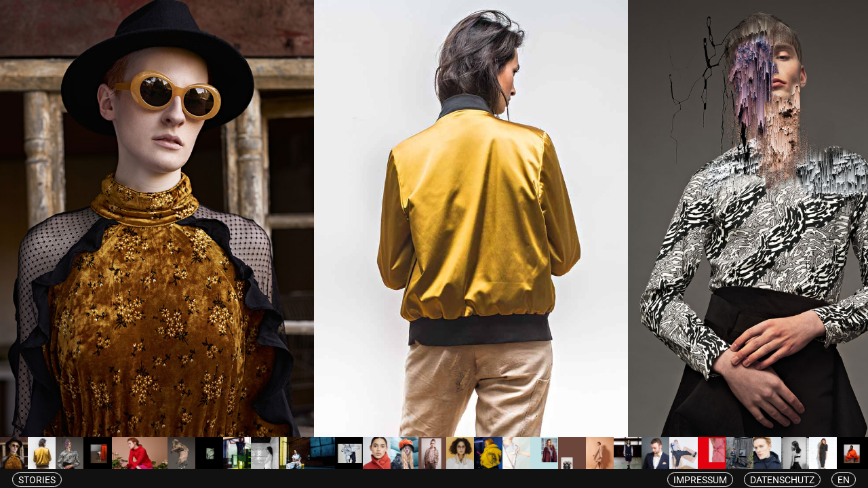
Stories (37, 480)
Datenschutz (782, 480)
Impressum (700, 480)
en (844, 480)
